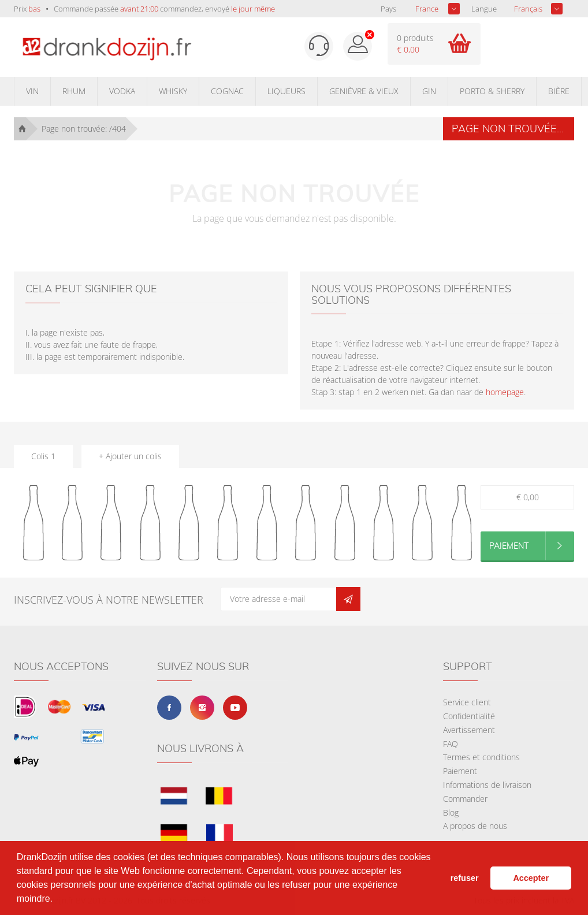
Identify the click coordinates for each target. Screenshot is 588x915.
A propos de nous (475, 826)
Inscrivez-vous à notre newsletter (109, 600)
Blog (451, 812)
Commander (465, 799)
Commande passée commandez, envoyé (164, 9)
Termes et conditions (481, 757)
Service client (467, 702)
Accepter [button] (531, 878)
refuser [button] (465, 878)
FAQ (451, 744)
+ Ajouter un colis (130, 456)
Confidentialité (469, 716)
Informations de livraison (487, 785)
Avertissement (469, 730)
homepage (505, 392)
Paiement (460, 771)
